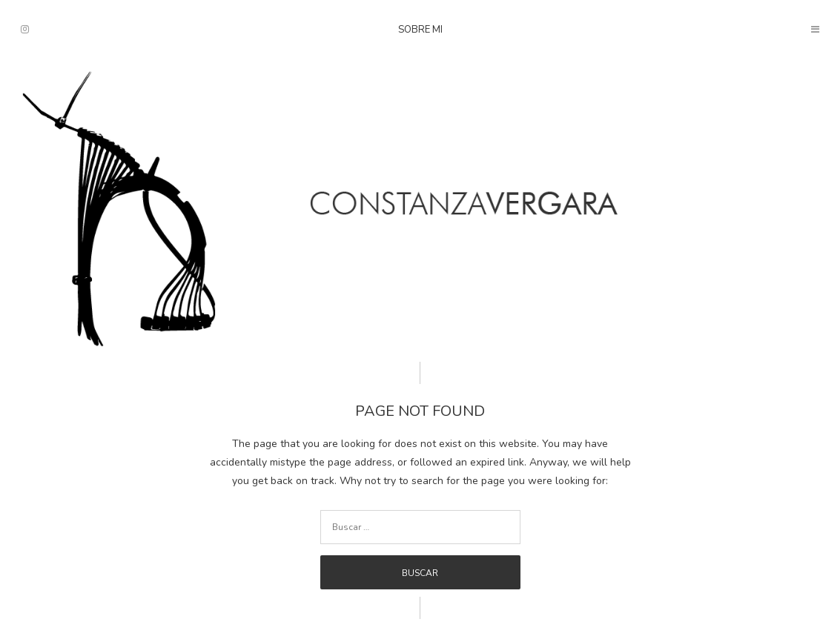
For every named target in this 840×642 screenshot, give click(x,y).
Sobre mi (420, 30)
